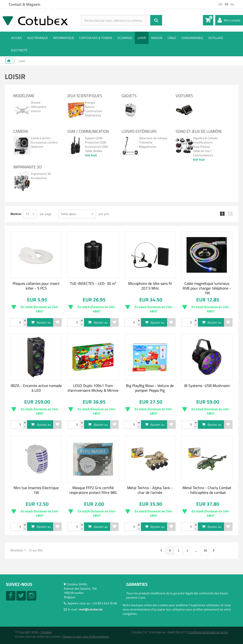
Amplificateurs (203, 142)
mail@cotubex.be (91, 609)
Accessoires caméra (44, 142)
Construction (93, 111)
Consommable (192, 38)
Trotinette (146, 142)
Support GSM (94, 138)
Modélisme (24, 96)
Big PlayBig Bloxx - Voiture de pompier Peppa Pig (150, 388)
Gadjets (129, 96)
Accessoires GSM (96, 147)
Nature (90, 107)
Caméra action (41, 138)
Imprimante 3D (28, 167)
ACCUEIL (17, 38)
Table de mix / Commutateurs (203, 153)
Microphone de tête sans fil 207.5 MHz (150, 286)
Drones (36, 102)
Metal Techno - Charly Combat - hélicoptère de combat (207, 490)
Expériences (93, 115)
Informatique (64, 38)
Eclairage (125, 38)
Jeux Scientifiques (85, 96)
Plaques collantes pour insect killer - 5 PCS (36, 286)
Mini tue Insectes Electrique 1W (36, 490)
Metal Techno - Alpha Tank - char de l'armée (150, 490)
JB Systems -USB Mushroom (207, 386)
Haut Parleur (202, 147)
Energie (90, 102)
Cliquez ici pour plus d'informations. (86, 636)
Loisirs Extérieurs (139, 131)
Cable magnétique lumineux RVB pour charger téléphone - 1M (207, 288)
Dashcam (37, 147)
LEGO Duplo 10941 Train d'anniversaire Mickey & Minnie (93, 388)
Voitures (184, 96)
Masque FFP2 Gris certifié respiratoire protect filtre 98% (93, 490)
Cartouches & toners (96, 38)
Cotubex (46, 632)
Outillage (216, 38)
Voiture (36, 111)
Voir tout (91, 155)
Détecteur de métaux (153, 138)
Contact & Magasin (25, 4)
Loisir (142, 38)
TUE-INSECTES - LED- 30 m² (93, 283)
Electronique (38, 38)
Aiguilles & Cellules (205, 138)
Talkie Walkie (94, 151)
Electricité (19, 50)
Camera (21, 131)
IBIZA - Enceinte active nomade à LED (36, 388)
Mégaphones (148, 147)
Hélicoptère (39, 107)
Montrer (16, 214)
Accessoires (39, 178)
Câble (172, 38)
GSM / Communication (88, 131)
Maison (157, 38)
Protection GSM (96, 142)
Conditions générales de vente (208, 632)
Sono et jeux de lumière (199, 131)
